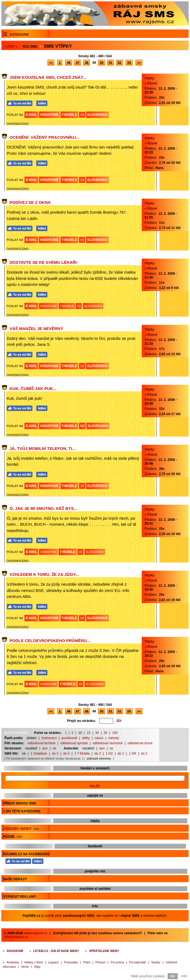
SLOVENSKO (97, 115)
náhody (114, 738)
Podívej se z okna (30, 202)
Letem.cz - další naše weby (56, 951)
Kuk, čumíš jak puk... (33, 388)
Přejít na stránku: (82, 721)
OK (173, 976)
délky (86, 738)
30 (97, 733)
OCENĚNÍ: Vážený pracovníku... (44, 137)
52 (120, 63)
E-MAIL (31, 115)
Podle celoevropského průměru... (50, 641)
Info (184, 976)
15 (88, 733)
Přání (87, 962)
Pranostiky (71, 962)
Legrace (53, 962)
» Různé (151, 83)
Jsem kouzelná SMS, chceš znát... (48, 77)
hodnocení (49, 738)
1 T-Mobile (82, 754)
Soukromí (15, 951)
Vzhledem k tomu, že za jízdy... (44, 574)
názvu (99, 738)
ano (45, 748)
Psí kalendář (138, 962)
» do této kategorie (22, 811)
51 (111, 63)
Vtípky (149, 78)
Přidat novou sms (20, 803)
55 (129, 63)
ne (54, 748)
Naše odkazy (15, 879)
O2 (82, 115)
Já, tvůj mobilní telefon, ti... (43, 448)
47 (78, 63)
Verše (25, 967)
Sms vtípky (58, 46)
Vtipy (37, 967)
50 (102, 63)
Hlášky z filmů (34, 962)
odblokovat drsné (140, 743)
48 (87, 63)
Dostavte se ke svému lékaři (43, 262)
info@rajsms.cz (16, 937)
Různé (13, 837)
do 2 (55, 754)
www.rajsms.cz (36, 933)
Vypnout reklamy (20, 897)
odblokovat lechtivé (41, 743)
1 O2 (109, 754)
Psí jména (117, 962)
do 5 (66, 754)
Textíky (156, 962)
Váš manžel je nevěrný (36, 329)
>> (139, 63)
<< (51, 63)
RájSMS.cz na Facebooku (26, 854)
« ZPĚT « (11, 47)
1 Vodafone (39, 754)
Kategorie (19, 35)
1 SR (133, 754)
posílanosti (69, 738)
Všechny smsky (21, 829)
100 (115, 733)
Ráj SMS (30, 47)
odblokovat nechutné (108, 743)
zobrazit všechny (99, 758)
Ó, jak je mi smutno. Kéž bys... (43, 508)
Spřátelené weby (104, 951)
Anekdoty (13, 962)
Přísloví (100, 962)
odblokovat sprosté (74, 743)
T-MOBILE (69, 115)
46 (69, 63)
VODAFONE (49, 115)
